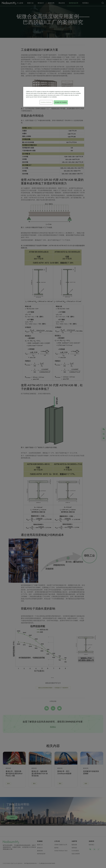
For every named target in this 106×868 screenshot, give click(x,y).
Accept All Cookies (61, 102)
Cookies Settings (46, 102)
